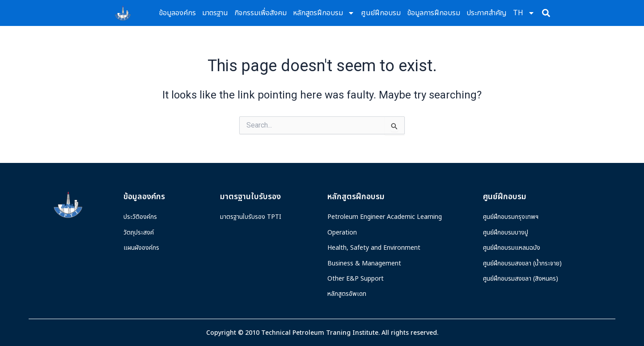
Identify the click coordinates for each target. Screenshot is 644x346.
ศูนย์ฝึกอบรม (381, 13)
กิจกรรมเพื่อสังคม (261, 13)
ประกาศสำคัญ (487, 13)
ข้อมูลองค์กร (177, 13)
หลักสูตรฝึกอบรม (324, 13)
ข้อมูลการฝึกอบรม (434, 13)
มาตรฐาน (215, 13)
